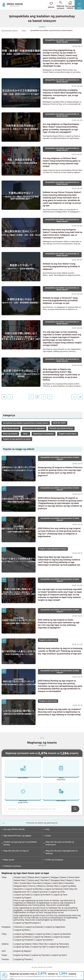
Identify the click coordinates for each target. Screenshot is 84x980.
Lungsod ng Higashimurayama (27, 923)
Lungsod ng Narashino (62, 934)
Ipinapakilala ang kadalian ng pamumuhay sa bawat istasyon (26, 423)
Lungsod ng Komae (40, 892)
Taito (16, 883)
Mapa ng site (8, 860)
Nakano (63, 877)
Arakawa (47, 883)
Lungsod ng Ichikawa (42, 937)
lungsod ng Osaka (22, 955)
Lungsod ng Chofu (57, 892)
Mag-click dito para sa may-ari (15, 851)
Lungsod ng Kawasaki (34, 927)
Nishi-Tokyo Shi (71, 889)
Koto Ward (37, 883)
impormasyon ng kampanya (44, 434)
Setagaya (54, 877)
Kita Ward (45, 880)
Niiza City (43, 944)
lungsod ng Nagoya (22, 951)
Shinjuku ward (20, 877)
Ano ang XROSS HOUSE (13, 829)
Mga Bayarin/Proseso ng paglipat (16, 836)
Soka (35, 944)
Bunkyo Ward (53, 886)
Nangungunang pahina (9, 30)
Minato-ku (41, 886)
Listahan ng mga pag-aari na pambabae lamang (19, 843)
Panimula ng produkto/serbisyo (61, 428)
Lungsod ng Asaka (22, 947)
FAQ (47, 829)
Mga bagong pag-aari (11, 428)
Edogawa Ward (20, 886)
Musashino (18, 889)
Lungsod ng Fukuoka (23, 959)
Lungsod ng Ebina (22, 930)
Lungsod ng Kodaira (22, 895)
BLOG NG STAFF (59, 423)
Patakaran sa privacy (11, 866)
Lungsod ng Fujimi (39, 947)
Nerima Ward (74, 877)
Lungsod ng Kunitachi (41, 895)
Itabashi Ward (20, 880)
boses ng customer (10, 434)
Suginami (45, 877)
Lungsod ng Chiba (43, 934)
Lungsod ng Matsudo (23, 937)
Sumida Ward (25, 883)
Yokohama (18, 927)
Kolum (24, 30)
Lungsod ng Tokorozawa (59, 944)
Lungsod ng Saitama (23, 944)
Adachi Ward (58, 883)
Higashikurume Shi (22, 892)
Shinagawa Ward (58, 880)
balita (25, 434)
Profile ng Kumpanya (53, 860)
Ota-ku (77, 880)
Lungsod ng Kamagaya (24, 934)
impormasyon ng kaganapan (34, 428)
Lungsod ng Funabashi (24, 940)
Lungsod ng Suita (58, 955)
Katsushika (69, 883)
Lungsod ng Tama (60, 895)
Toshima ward (33, 880)
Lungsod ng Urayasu (61, 937)
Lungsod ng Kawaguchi (58, 947)
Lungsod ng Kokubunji (53, 889)
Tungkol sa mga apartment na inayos (17, 439)
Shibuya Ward (33, 877)
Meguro (70, 880)
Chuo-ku (32, 886)
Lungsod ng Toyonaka (40, 955)
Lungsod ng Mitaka (68, 886)
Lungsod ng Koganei (23, 898)
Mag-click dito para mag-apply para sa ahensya (61, 852)
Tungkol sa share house (68, 434)
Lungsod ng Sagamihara (55, 927)
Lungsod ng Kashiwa (43, 940)
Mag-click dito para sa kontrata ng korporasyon (59, 843)
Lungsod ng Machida (33, 889)
